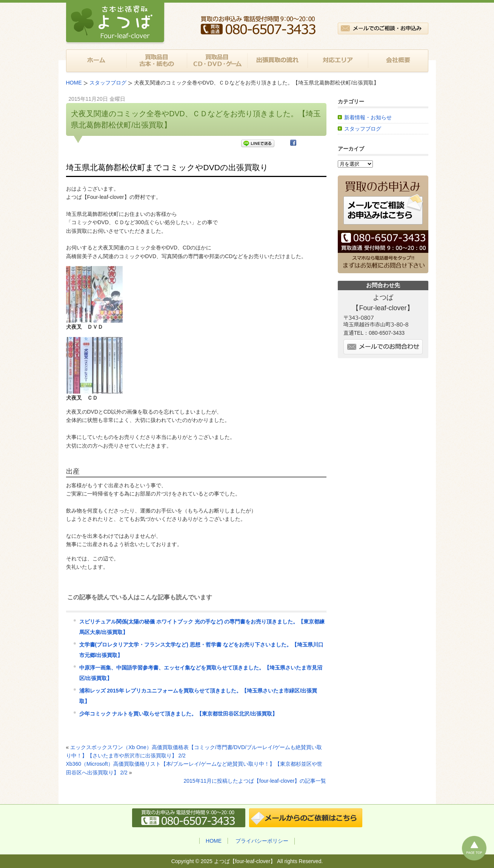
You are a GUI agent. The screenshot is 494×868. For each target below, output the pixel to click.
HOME (214, 841)
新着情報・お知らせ (368, 117)
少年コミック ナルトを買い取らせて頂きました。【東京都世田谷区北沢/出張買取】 (179, 714)
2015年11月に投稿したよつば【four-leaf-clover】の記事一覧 (255, 781)
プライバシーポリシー (262, 841)
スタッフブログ (363, 129)
